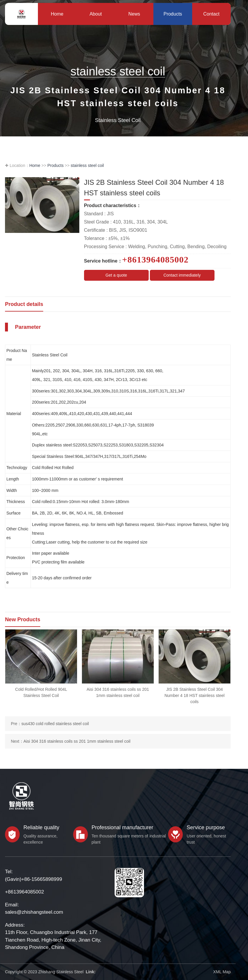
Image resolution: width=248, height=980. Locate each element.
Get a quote (116, 275)
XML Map (222, 972)
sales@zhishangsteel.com (34, 912)
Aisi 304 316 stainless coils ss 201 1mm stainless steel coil (77, 741)
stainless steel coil (87, 165)
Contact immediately (182, 275)
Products (55, 165)
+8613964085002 (25, 892)
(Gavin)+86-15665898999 (33, 879)
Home (35, 165)
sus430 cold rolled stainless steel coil (55, 724)
